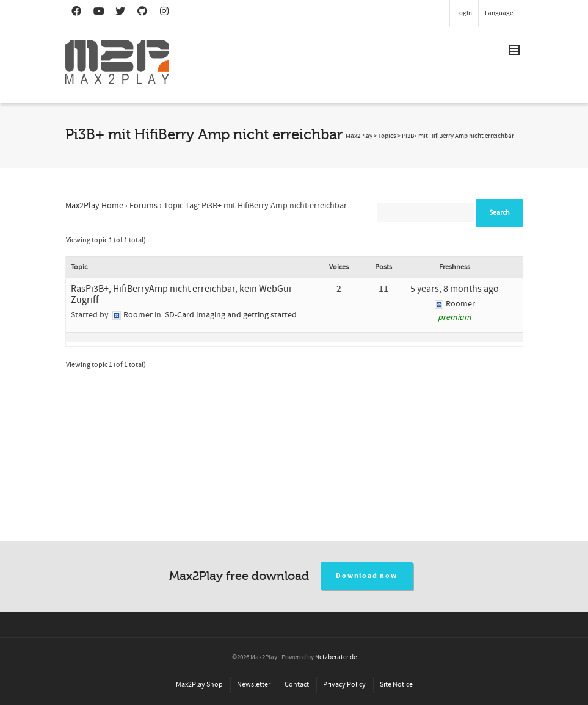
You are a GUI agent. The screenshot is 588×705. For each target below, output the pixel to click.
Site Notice (396, 685)
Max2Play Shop (199, 685)
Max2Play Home (94, 206)
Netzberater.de (336, 657)
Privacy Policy (344, 685)
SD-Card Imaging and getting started (231, 315)
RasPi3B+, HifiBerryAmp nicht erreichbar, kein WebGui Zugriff (181, 294)
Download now (367, 576)
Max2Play (359, 136)
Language (499, 13)
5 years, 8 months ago (455, 289)
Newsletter (254, 685)
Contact (297, 685)
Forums (143, 206)
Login (464, 13)
